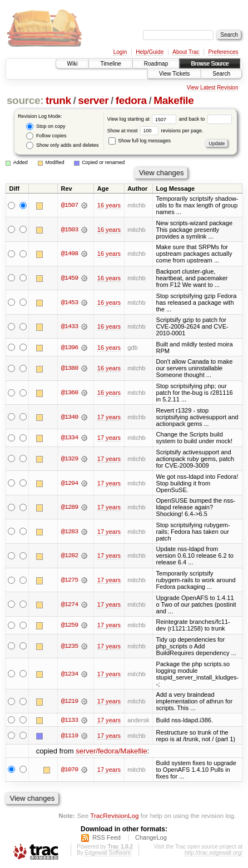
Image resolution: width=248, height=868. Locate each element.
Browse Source (210, 64)
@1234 (70, 674)
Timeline (110, 64)
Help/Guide (150, 52)
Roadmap (156, 64)
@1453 (70, 302)
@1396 (70, 348)
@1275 (70, 580)
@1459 (70, 278)
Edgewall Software (108, 853)
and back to (205, 119)
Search (221, 74)
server (93, 100)
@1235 (70, 646)
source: (25, 100)
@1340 (70, 417)
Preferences (224, 52)
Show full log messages (140, 141)
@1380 (70, 368)
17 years (109, 417)
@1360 (70, 393)
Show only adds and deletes (62, 145)
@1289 (70, 507)
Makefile (173, 100)
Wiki (73, 64)
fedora (131, 100)
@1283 (70, 532)
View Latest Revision (213, 88)
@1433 (70, 326)
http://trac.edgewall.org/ (214, 853)
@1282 (70, 555)
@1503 (70, 230)
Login (120, 52)
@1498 (70, 254)
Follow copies (46, 136)
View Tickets (174, 74)
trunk (58, 100)
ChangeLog (151, 838)
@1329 (70, 459)
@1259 (70, 625)
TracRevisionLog (114, 815)
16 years (109, 205)
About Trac (186, 52)
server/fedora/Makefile (111, 751)
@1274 (70, 604)
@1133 (70, 720)
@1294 (70, 483)
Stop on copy (46, 127)
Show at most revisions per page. (155, 131)
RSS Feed (106, 838)
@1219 (70, 701)
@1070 (70, 770)
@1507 (70, 205)
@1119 (70, 736)
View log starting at (143, 119)
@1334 (70, 438)
